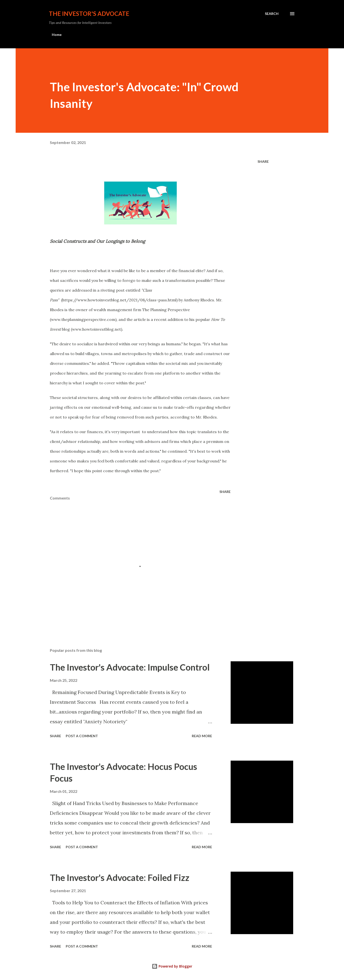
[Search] (272, 14)
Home (57, 35)
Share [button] (263, 161)
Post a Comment (82, 736)
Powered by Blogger (172, 966)
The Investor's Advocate (89, 14)
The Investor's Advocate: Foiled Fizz (120, 878)
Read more (202, 736)
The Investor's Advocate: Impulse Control (130, 667)
